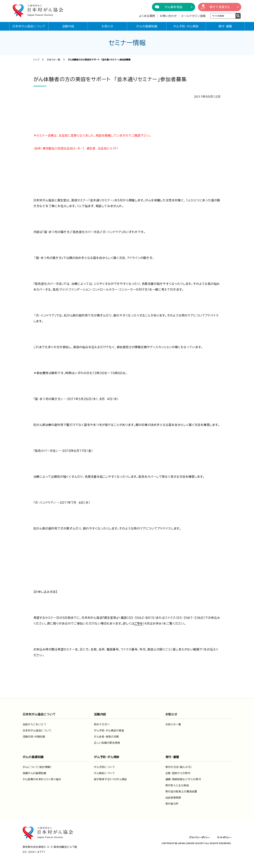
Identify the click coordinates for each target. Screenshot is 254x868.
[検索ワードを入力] (223, 16)
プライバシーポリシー (199, 837)
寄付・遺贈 (225, 26)
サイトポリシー (224, 837)
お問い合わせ (168, 16)
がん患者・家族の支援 (106, 737)
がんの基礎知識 (147, 26)
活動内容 (68, 26)
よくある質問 (147, 16)
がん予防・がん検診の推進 (109, 731)
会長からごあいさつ (34, 724)
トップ (36, 60)
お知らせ (107, 26)
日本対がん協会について (29, 26)
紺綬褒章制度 (173, 798)
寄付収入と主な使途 (177, 785)
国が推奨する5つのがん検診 (111, 779)
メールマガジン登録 (193, 16)
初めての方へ (102, 724)
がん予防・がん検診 (186, 26)
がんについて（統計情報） (37, 767)
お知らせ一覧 (54, 60)
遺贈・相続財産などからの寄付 (183, 779)
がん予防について (104, 767)
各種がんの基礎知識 (34, 773)
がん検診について (104, 773)
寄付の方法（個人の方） (179, 767)
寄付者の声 (172, 804)
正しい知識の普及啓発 (107, 743)
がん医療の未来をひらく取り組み (42, 779)
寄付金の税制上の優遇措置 (181, 792)
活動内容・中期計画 (34, 737)
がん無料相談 (174, 7)
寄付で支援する (220, 7)
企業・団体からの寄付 (178, 773)
